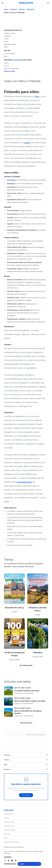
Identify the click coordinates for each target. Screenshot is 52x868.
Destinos (14, 9)
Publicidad (7, 834)
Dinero (6, 41)
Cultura (6, 63)
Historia (6, 66)
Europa (22, 9)
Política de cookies (9, 822)
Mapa (6, 56)
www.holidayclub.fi (24, 482)
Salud (6, 47)
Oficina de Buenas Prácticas (11, 842)
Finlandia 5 (38, 652)
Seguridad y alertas (10, 44)
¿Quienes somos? (9, 814)
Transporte (7, 36)
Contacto (7, 818)
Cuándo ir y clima (9, 33)
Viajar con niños (10, 71)
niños (37, 97)
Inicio (6, 9)
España (29, 864)
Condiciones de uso (9, 826)
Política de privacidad (10, 830)
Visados (6, 39)
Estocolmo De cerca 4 (14, 608)
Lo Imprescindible (10, 53)
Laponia (27, 143)
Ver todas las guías (26, 665)
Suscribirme (26, 795)
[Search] (49, 3)
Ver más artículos (26, 723)
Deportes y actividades (11, 68)
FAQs (6, 838)
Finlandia (31, 9)
